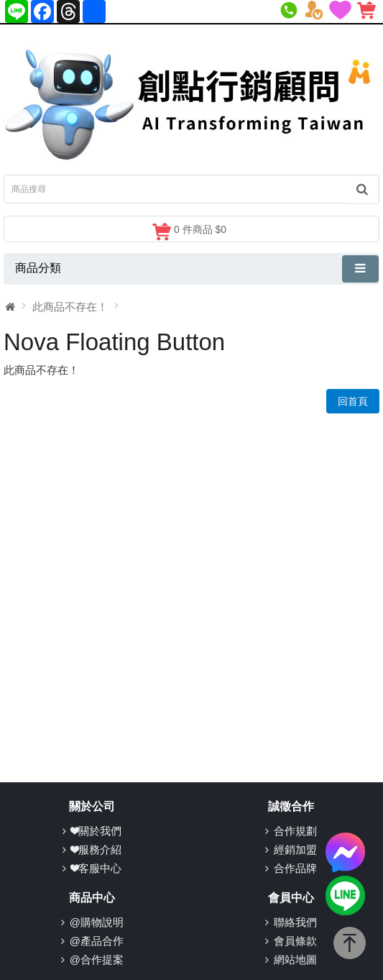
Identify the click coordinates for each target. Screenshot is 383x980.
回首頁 (353, 401)
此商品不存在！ (70, 307)
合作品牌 (295, 868)
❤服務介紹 (96, 850)
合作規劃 (295, 831)
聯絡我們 (295, 922)
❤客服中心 (96, 868)
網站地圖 (295, 960)
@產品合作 (97, 941)
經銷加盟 (295, 850)
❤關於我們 (96, 831)
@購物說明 (97, 922)
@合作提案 (97, 960)
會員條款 (295, 941)
